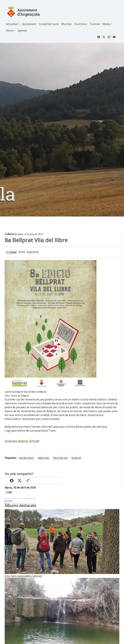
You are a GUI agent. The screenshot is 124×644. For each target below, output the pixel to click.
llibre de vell (60, 458)
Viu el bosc (81, 24)
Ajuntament (29, 24)
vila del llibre (26, 458)
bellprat (76, 458)
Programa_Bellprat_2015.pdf (22, 441)
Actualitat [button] (12, 24)
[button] (27, 481)
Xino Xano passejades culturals (23, 576)
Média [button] (106, 24)
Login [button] (9, 492)
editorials (43, 458)
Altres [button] (10, 30)
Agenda (22, 30)
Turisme (95, 24)
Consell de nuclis (49, 24)
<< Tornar (11, 252)
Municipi (67, 24)
